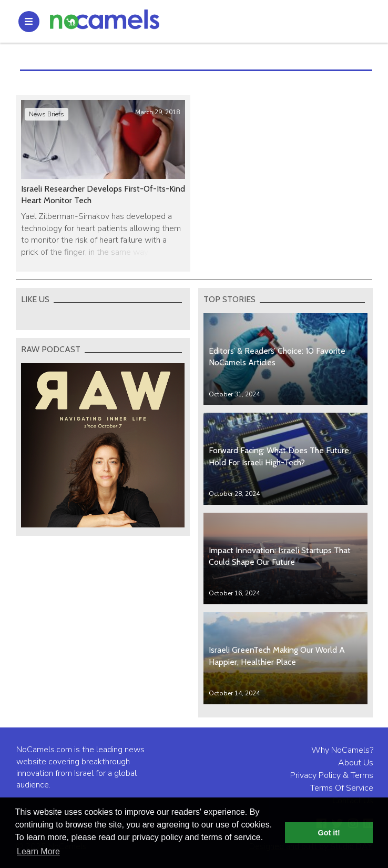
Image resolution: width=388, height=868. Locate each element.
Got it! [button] (329, 833)
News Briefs (47, 114)
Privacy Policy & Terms (332, 775)
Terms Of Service (342, 788)
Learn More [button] (38, 851)
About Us (356, 763)
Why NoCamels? (342, 750)
